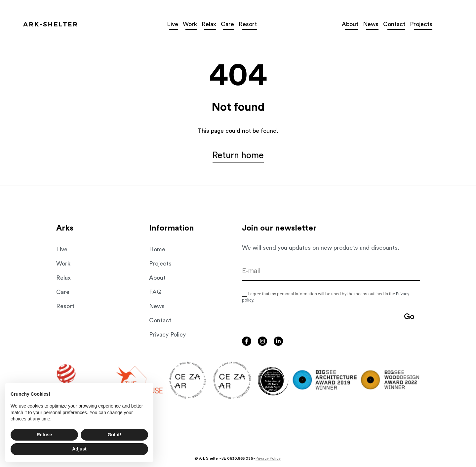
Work (63, 264)
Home (157, 249)
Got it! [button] (114, 435)
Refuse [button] (44, 435)
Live (184, 24)
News (157, 306)
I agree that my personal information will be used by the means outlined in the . (326, 297)
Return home (238, 157)
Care (63, 292)
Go (409, 317)
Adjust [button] (79, 449)
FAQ (155, 292)
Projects (160, 264)
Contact (160, 320)
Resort (65, 306)
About (157, 278)
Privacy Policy (167, 335)
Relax (63, 278)
